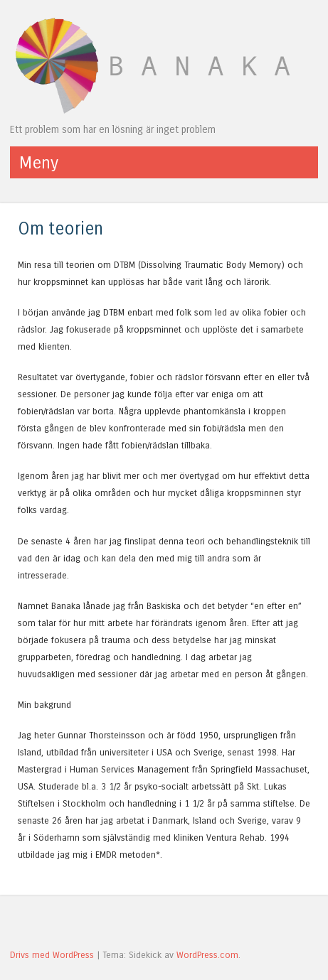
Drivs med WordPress (52, 955)
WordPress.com (207, 955)
